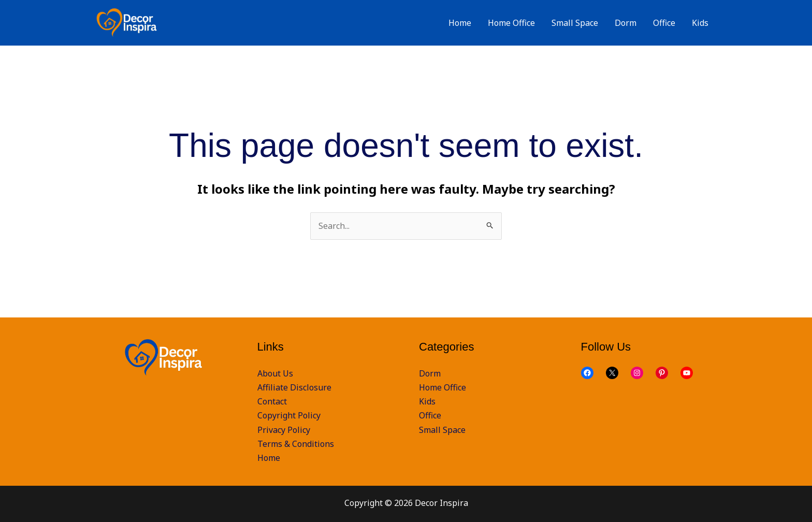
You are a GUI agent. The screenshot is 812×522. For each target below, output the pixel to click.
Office (430, 415)
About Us (275, 373)
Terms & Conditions (296, 444)
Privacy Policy (284, 430)
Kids (427, 401)
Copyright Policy (289, 415)
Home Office (443, 387)
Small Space (442, 430)
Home (269, 458)
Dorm (430, 373)
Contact (272, 401)
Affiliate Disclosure (294, 387)
